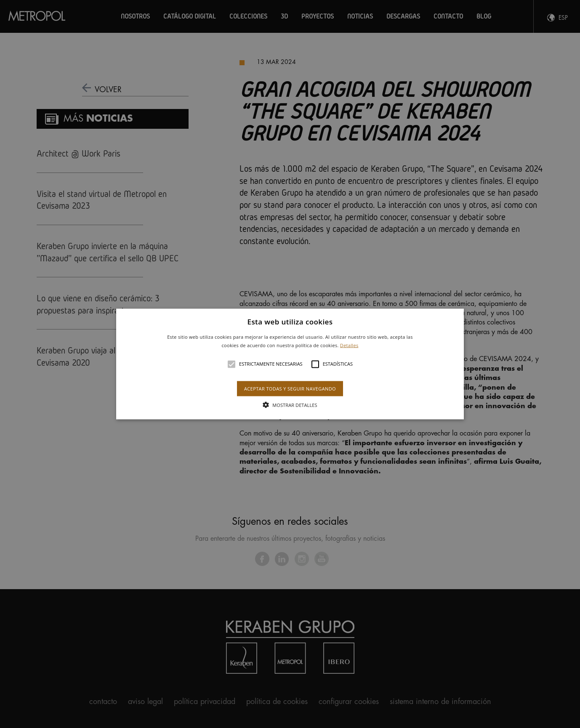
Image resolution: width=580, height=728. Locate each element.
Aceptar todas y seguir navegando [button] (290, 388)
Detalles (349, 345)
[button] (290, 364)
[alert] (290, 364)
